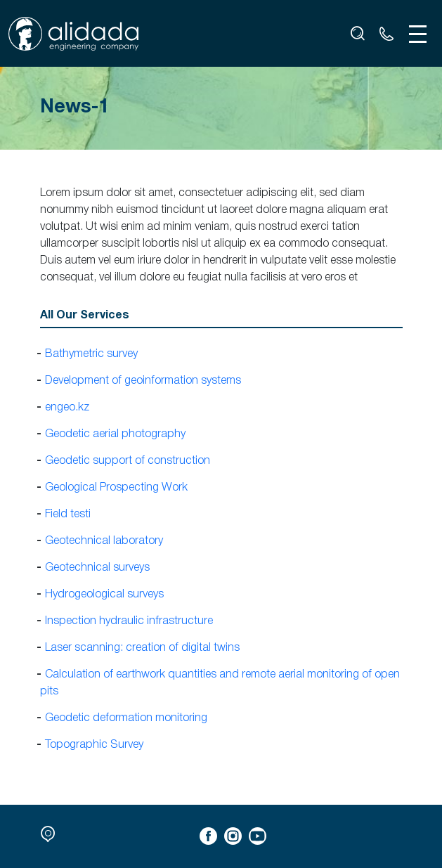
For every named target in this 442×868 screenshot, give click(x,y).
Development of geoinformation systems (143, 381)
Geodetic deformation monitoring (126, 718)
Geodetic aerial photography (115, 434)
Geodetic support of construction (128, 461)
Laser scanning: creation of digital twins (142, 648)
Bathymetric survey (91, 354)
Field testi (68, 514)
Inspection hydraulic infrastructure (129, 621)
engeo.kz (67, 408)
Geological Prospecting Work (116, 488)
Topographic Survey (94, 745)
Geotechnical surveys (97, 568)
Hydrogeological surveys (104, 595)
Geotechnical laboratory (104, 541)
